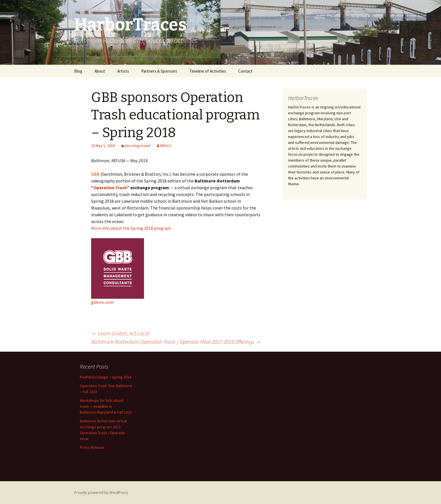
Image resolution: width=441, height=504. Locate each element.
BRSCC (166, 146)
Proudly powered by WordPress (101, 492)
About (100, 71)
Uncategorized (138, 146)
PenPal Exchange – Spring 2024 (106, 377)
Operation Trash (110, 188)
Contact (245, 71)
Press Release (92, 447)
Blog (78, 71)
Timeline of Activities (208, 71)
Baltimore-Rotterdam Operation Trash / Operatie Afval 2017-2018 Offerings (176, 342)
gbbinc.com (102, 302)
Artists (123, 71)
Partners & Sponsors (159, 71)
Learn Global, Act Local (120, 333)
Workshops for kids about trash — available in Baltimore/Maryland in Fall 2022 (106, 406)
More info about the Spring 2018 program (131, 228)
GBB (95, 174)
